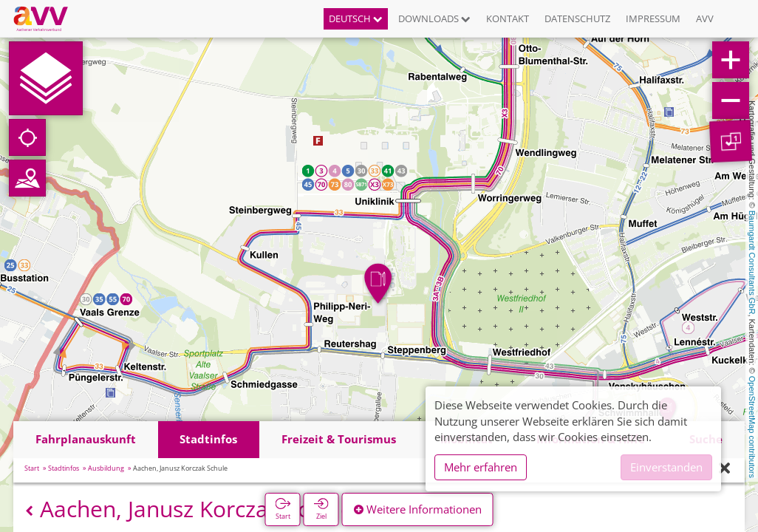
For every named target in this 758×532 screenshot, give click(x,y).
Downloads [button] (434, 18)
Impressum (653, 18)
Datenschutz (577, 18)
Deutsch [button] (356, 18)
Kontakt (508, 18)
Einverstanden (666, 467)
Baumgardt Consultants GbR (752, 263)
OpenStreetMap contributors (752, 427)
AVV (705, 18)
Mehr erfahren (481, 467)
